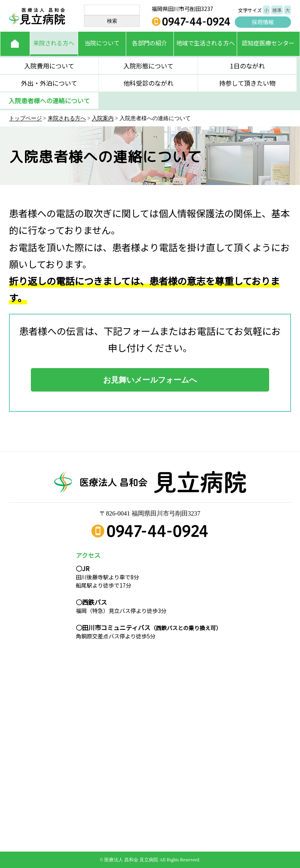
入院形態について (148, 66)
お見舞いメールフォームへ (150, 380)
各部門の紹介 (150, 43)
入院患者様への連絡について (49, 101)
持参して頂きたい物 (247, 83)
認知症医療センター (268, 43)
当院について (102, 43)
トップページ (25, 118)
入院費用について (49, 66)
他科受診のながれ (148, 83)
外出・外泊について (49, 83)
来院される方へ (54, 43)
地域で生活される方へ (205, 43)
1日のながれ (247, 66)
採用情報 (263, 22)
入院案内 (103, 118)
